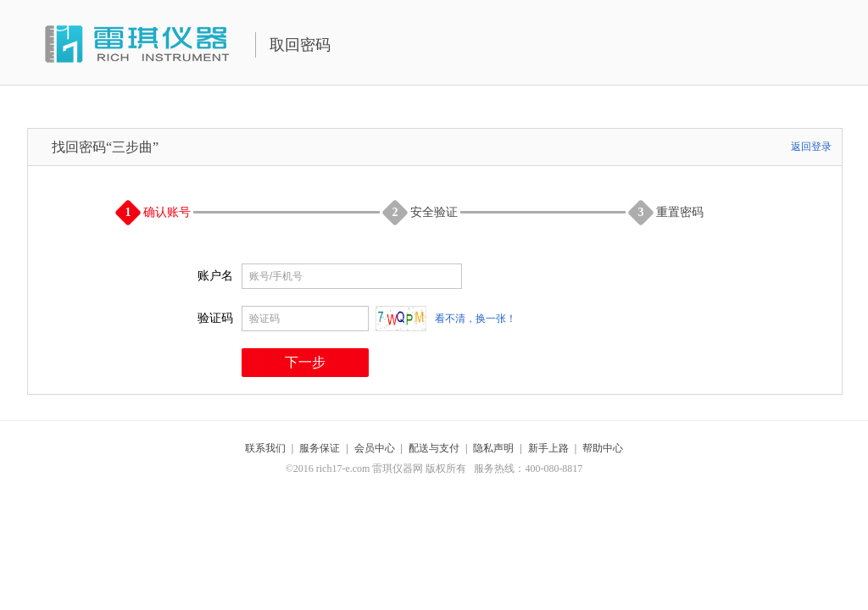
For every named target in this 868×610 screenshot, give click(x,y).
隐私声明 (493, 448)
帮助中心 (603, 448)
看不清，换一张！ (476, 319)
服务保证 (320, 448)
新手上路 (548, 448)
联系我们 (265, 448)
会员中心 (375, 448)
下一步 (305, 362)
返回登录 (811, 147)
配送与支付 (434, 448)
